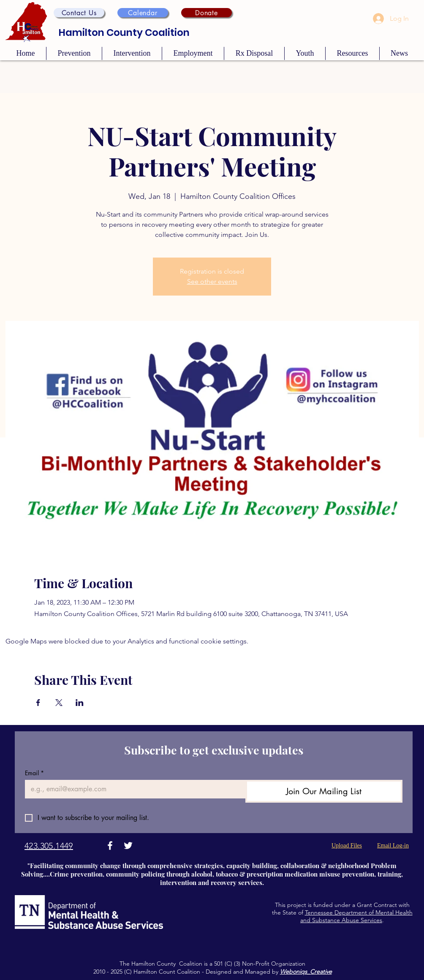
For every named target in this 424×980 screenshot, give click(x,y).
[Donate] (207, 13)
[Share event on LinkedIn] (80, 703)
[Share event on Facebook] (38, 703)
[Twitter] (128, 846)
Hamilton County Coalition (124, 33)
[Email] (133, 789)
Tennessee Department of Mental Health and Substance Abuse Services (356, 916)
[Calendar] (143, 13)
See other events (212, 281)
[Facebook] (110, 846)
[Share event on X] (59, 703)
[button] (79, 13)
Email (34, 773)
